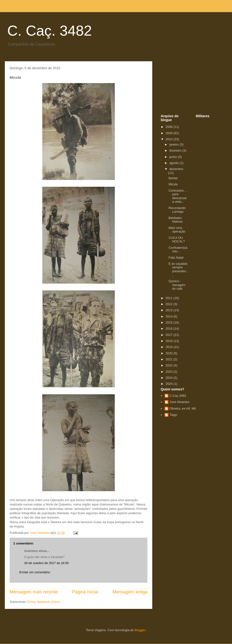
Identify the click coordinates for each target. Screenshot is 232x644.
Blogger (140, 630)
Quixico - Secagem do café (177, 285)
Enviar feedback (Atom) (44, 602)
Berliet (173, 178)
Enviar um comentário (35, 572)
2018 (170, 341)
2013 (170, 310)
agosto (175, 163)
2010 (170, 139)
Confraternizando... (178, 250)
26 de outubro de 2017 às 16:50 (46, 563)
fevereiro (176, 151)
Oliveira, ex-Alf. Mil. (183, 408)
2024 (170, 378)
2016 (170, 329)
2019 (170, 347)
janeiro (175, 144)
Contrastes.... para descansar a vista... (178, 196)
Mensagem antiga (130, 592)
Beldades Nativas (175, 220)
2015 (170, 322)
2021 (170, 359)
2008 (170, 127)
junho (174, 157)
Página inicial (85, 592)
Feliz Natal (176, 258)
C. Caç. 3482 (50, 31)
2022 (170, 365)
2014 (170, 316)
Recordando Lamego (177, 210)
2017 (170, 335)
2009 (170, 133)
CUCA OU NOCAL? (177, 240)
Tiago (173, 415)
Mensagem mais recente (34, 592)
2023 (170, 372)
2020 (170, 353)
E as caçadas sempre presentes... (178, 269)
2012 (170, 304)
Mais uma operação (177, 230)
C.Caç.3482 (178, 396)
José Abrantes (179, 402)
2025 (170, 384)
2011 (170, 298)
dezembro (176, 169)
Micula (173, 184)
